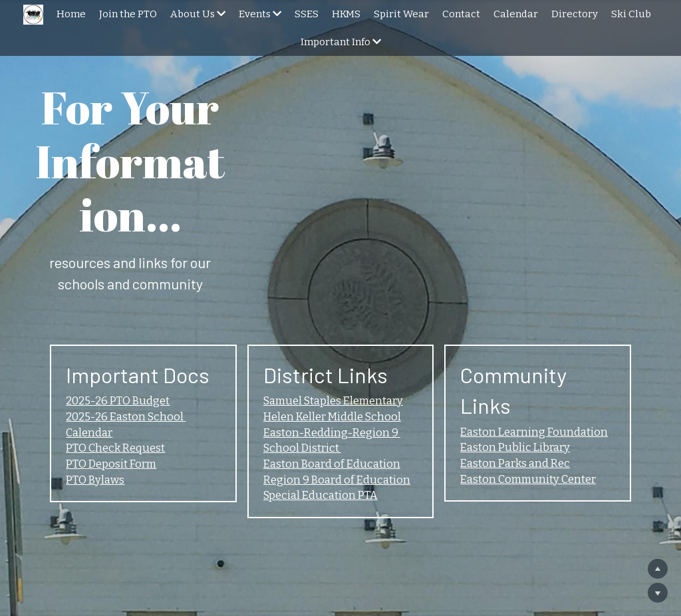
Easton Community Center (542, 384)
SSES (307, 14)
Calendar (516, 14)
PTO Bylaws (81, 419)
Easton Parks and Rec (527, 367)
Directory (575, 14)
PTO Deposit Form (100, 402)
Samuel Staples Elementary (337, 332)
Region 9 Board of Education (339, 419)
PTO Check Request (104, 384)
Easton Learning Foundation (548, 332)
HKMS (346, 14)
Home (71, 14)
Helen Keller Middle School (335, 349)
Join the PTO (128, 14)
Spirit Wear (401, 14)
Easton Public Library (528, 349)
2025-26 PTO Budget (107, 332)
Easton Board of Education (333, 402)
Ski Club (631, 14)
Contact (461, 14)
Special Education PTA (322, 436)
